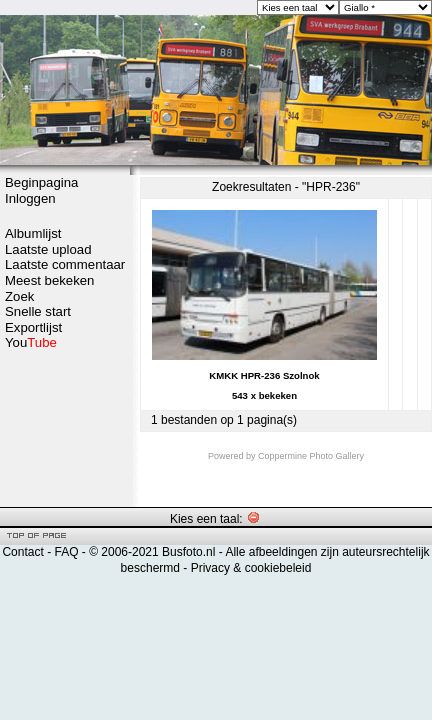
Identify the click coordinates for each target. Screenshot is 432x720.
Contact (22, 552)
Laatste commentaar (65, 264)
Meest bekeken (49, 280)
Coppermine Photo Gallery (311, 456)
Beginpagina (41, 182)
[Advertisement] (65, 427)
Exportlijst (33, 327)
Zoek (19, 296)
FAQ (66, 552)
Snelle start (38, 311)
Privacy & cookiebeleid (251, 568)
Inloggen (30, 198)
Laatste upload (48, 249)
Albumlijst (33, 233)
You (31, 342)
